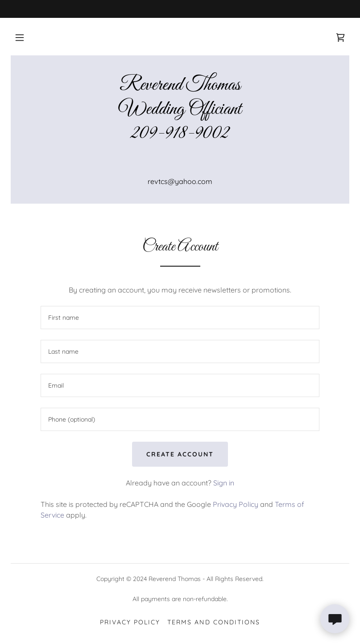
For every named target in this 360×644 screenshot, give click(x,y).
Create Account (180, 454)
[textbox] (180, 318)
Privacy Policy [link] (236, 504)
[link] (340, 38)
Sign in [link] (224, 483)
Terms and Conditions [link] (213, 622)
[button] (20, 38)
